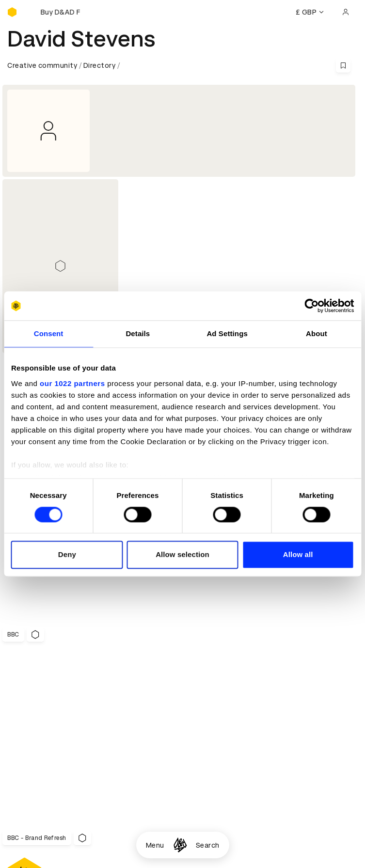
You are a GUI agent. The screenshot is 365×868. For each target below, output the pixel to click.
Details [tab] (138, 333)
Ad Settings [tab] (227, 333)
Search (208, 845)
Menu (155, 845)
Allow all (298, 555)
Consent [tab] (49, 333)
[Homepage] (180, 845)
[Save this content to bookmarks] (343, 65)
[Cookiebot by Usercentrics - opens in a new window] (311, 306)
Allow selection (182, 555)
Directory (100, 65)
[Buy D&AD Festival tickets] (56, 12)
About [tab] (317, 333)
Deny (67, 555)
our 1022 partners (72, 383)
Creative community (42, 65)
